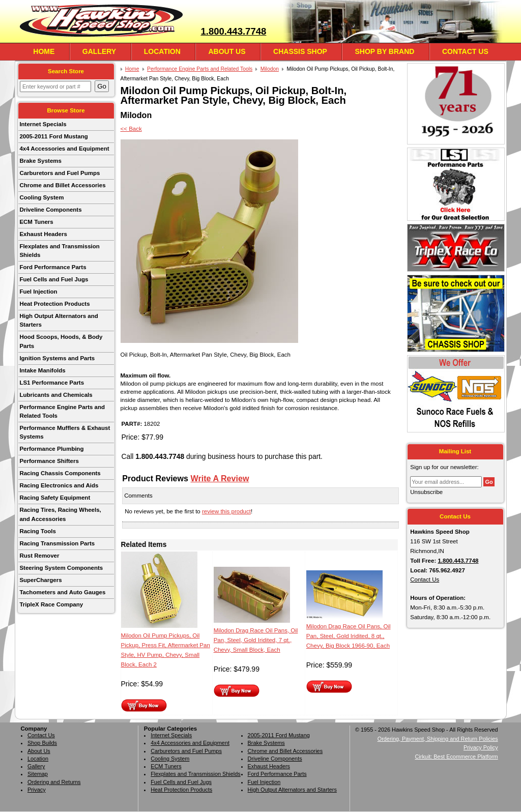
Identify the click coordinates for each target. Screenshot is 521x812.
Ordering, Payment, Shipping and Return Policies (438, 739)
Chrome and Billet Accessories (62, 185)
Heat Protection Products (54, 304)
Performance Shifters (49, 461)
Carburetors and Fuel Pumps (60, 173)
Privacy (37, 790)
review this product (226, 511)
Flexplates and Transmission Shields (59, 251)
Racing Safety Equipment (55, 498)
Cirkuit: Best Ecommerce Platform (457, 757)
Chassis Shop (300, 51)
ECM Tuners (36, 222)
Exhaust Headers (43, 234)
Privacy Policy (481, 747)
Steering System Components (61, 568)
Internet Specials (43, 124)
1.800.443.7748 (233, 31)
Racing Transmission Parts (57, 543)
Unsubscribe (426, 492)
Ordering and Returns (54, 782)
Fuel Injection (38, 292)
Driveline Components (50, 210)
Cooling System (41, 197)
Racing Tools (37, 531)
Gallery (99, 51)
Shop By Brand (384, 51)
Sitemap (38, 774)
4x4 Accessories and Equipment (64, 149)
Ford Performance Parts (53, 267)
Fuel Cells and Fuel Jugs (54, 279)
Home (44, 51)
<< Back (131, 129)
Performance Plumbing (51, 449)
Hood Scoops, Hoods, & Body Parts (61, 341)
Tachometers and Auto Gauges (62, 592)
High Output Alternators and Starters (59, 320)
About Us (227, 51)
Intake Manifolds (42, 370)
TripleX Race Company (51, 604)
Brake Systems (40, 161)
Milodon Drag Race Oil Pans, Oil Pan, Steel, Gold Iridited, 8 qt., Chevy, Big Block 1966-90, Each (349, 636)
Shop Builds (42, 743)
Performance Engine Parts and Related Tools (62, 411)
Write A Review (220, 478)
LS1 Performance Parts (52, 383)
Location (162, 51)
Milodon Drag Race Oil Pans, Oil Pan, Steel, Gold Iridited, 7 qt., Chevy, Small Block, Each (256, 640)
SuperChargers (40, 580)
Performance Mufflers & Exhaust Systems (65, 432)
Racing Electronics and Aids (59, 485)
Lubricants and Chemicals (56, 395)
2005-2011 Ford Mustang (53, 136)
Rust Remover (39, 556)
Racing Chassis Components (60, 473)
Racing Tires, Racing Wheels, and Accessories (60, 514)
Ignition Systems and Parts (57, 358)
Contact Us (465, 51)
